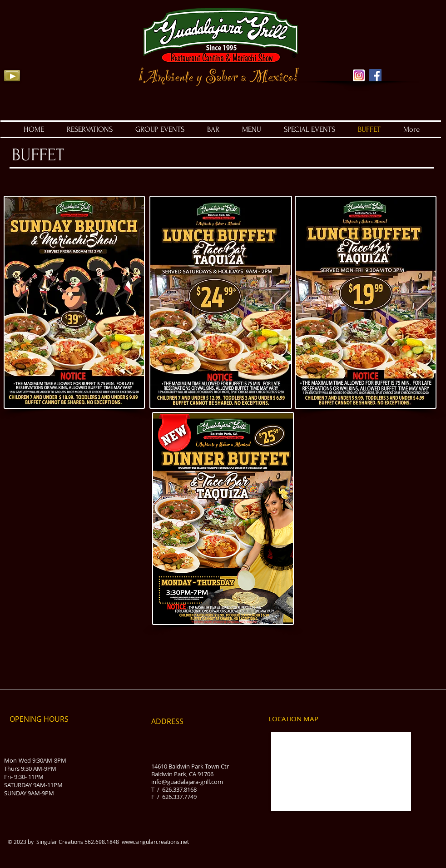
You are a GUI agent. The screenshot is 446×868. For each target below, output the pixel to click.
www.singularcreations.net (155, 842)
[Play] (12, 76)
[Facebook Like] (414, 59)
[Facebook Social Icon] (375, 75)
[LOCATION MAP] (293, 719)
